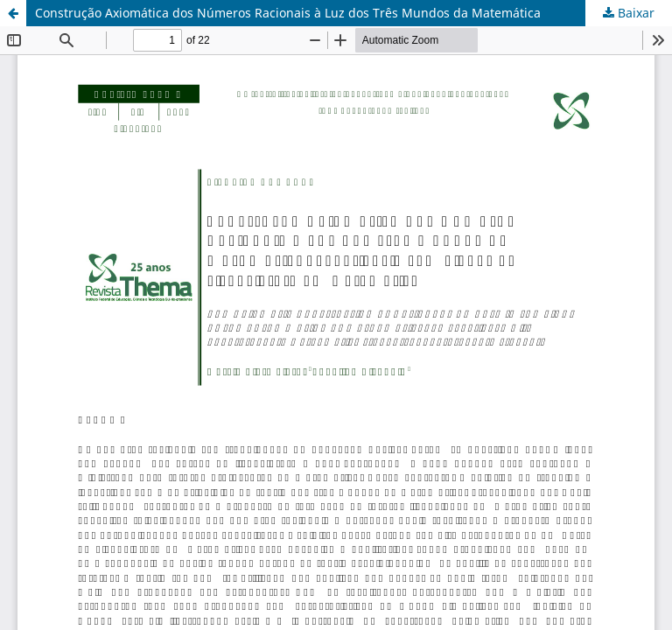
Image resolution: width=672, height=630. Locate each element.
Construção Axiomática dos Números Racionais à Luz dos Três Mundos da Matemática (288, 13)
